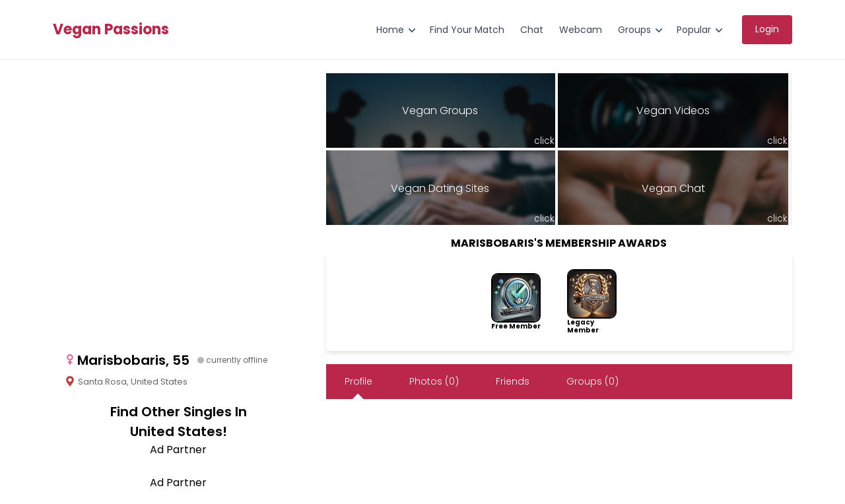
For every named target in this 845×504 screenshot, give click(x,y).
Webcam (581, 30)
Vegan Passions (111, 30)
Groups (634, 30)
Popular (694, 30)
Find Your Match (467, 30)
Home (390, 30)
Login (767, 29)
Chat (532, 30)
